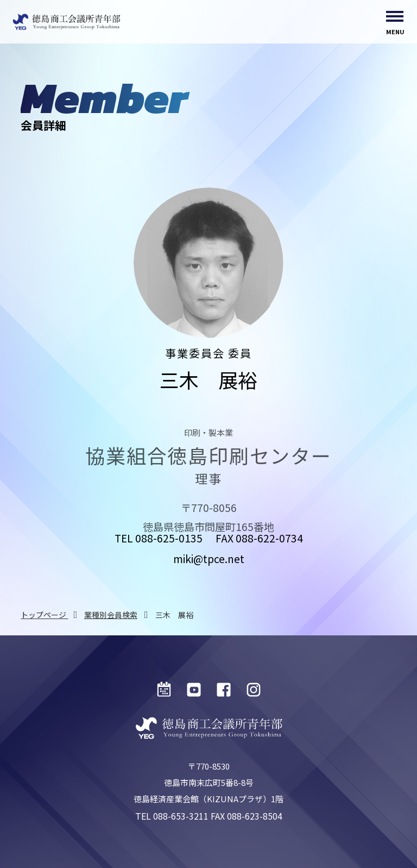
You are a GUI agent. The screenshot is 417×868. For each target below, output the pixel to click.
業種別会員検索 (111, 615)
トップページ (44, 615)
